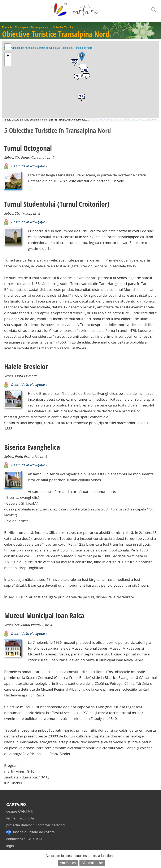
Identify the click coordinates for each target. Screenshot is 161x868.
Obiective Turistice (63, 27)
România (7, 27)
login (10, 846)
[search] (153, 12)
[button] (86, 77)
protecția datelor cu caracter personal (36, 825)
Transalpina (22, 27)
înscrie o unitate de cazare (31, 832)
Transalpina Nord (40, 27)
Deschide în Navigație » (26, 166)
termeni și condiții (20, 818)
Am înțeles (68, 863)
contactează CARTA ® (24, 839)
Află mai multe (92, 863)
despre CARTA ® (20, 811)
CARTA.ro (16, 805)
